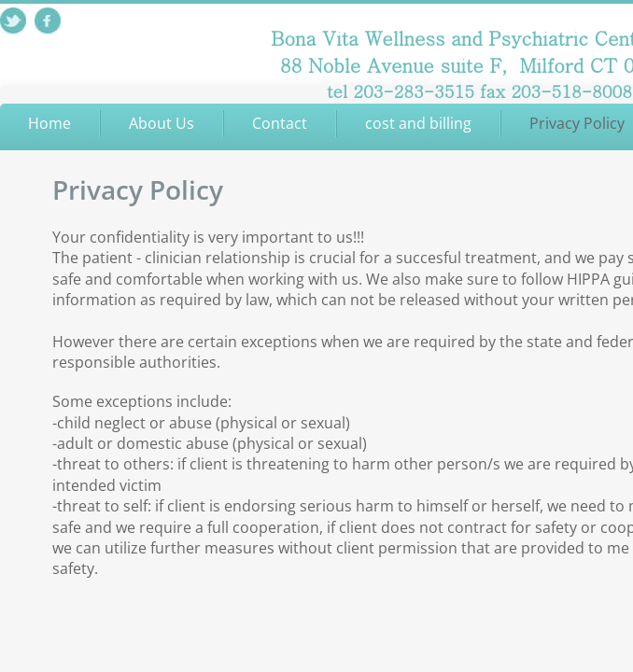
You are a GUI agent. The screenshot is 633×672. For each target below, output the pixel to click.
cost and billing (418, 123)
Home (49, 123)
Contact (280, 123)
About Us (162, 123)
